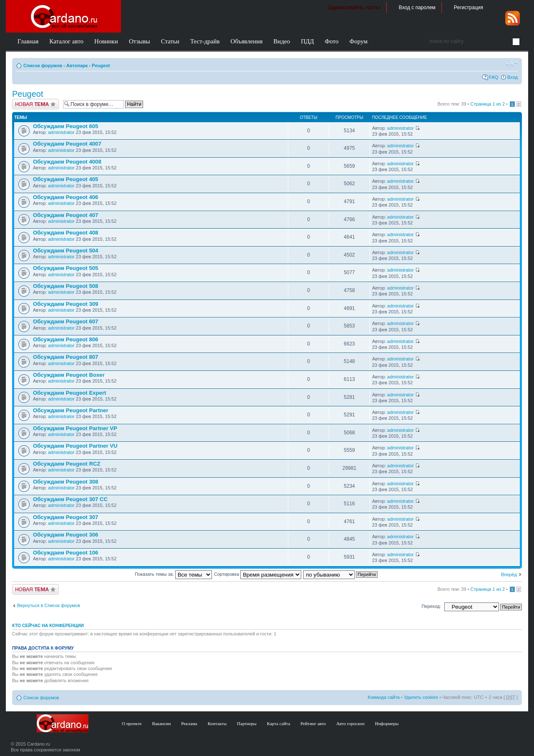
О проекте (132, 723)
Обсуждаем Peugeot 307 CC (70, 499)
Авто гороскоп (350, 723)
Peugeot (101, 66)
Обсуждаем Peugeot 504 (65, 251)
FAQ (494, 77)
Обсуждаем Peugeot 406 (65, 197)
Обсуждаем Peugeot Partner (71, 410)
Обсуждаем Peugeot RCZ (67, 464)
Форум (358, 41)
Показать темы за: (173, 574)
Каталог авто (66, 41)
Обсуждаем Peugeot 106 (65, 553)
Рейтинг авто (313, 723)
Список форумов (43, 66)
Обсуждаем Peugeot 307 (65, 517)
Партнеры (247, 723)
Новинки (106, 41)
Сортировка (258, 574)
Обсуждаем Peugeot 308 (65, 482)
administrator (61, 132)
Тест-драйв (205, 41)
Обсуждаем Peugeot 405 (65, 179)
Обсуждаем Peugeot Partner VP (75, 428)
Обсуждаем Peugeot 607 (65, 321)
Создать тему (35, 104)
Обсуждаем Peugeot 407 (65, 215)
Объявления (247, 41)
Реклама (189, 723)
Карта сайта (279, 723)
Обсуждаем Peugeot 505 (65, 268)
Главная (28, 41)
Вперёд (509, 575)
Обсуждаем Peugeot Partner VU (75, 446)
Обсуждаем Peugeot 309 (65, 304)
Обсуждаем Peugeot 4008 (67, 162)
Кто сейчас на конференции (48, 625)
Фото (331, 41)
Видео (282, 41)
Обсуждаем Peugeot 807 (65, 357)
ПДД (307, 41)
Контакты (217, 723)
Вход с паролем (417, 8)
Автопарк (77, 66)
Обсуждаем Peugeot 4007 (67, 144)
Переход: (432, 606)
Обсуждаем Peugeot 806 (65, 339)
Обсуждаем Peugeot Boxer (69, 375)
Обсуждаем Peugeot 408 (65, 233)
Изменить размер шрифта (512, 64)
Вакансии (162, 723)
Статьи (170, 41)
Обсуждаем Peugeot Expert (69, 393)
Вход (513, 77)
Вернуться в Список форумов (49, 605)
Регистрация (469, 8)
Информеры (387, 723)
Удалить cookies (421, 697)
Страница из (488, 104)
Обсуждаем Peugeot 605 (65, 126)
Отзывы (140, 41)
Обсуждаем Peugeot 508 (65, 286)
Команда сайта (384, 697)
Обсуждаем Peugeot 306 (65, 535)
